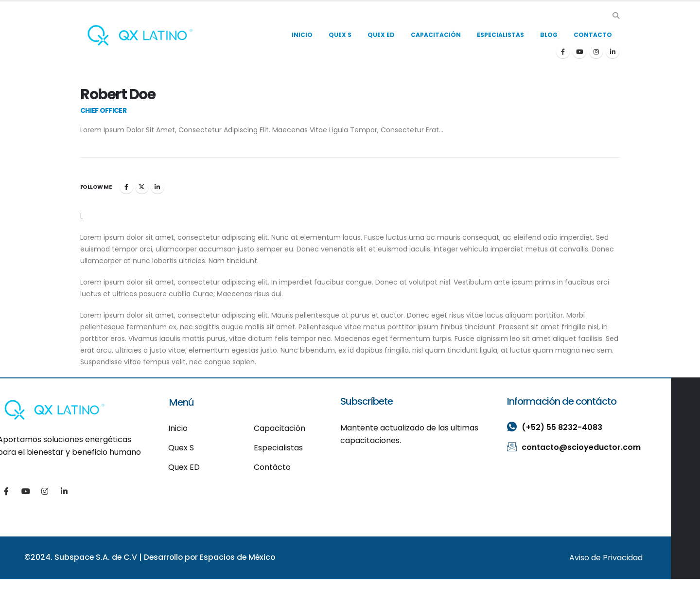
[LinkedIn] (612, 52)
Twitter (142, 187)
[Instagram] (596, 52)
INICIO (302, 35)
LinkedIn (157, 187)
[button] (616, 16)
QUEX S (340, 35)
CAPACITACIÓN (436, 35)
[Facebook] (563, 52)
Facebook (126, 187)
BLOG (549, 35)
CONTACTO (593, 35)
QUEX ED (381, 35)
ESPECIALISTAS (500, 35)
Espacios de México (241, 557)
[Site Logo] (140, 35)
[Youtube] (579, 52)
